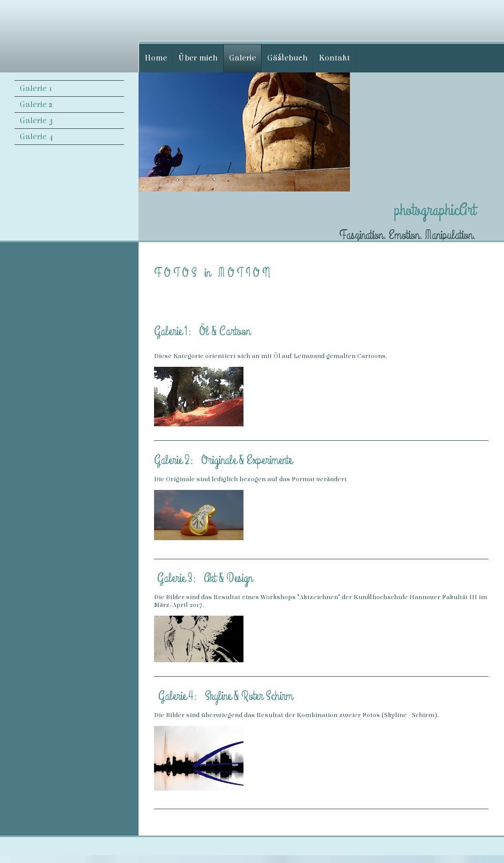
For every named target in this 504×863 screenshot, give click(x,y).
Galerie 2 (36, 105)
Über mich (198, 58)
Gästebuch (287, 58)
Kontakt (334, 58)
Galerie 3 (36, 121)
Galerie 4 (37, 137)
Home (156, 58)
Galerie (242, 58)
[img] (69, 36)
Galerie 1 (36, 88)
